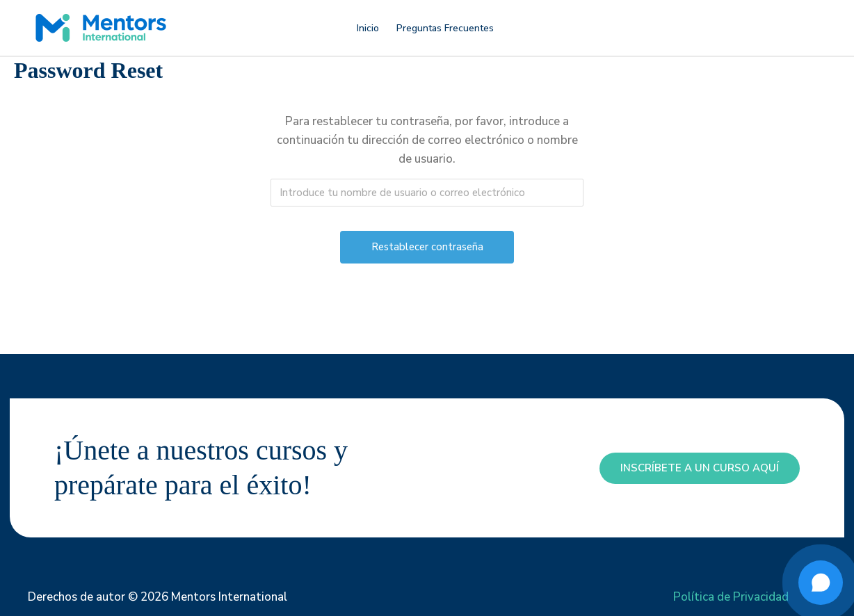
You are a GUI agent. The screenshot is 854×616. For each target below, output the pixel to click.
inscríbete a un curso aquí (700, 468)
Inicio (368, 28)
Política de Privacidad (731, 597)
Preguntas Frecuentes (445, 28)
